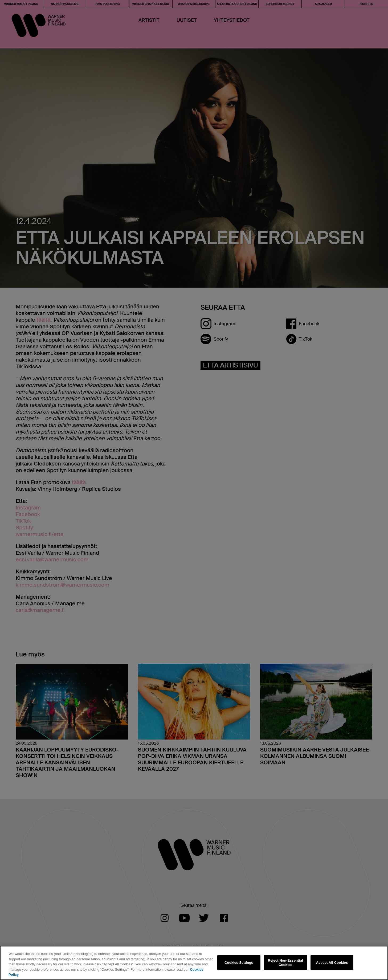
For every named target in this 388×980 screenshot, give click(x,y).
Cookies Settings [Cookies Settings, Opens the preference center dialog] (239, 963)
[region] (194, 963)
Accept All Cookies (332, 963)
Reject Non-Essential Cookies (285, 963)
